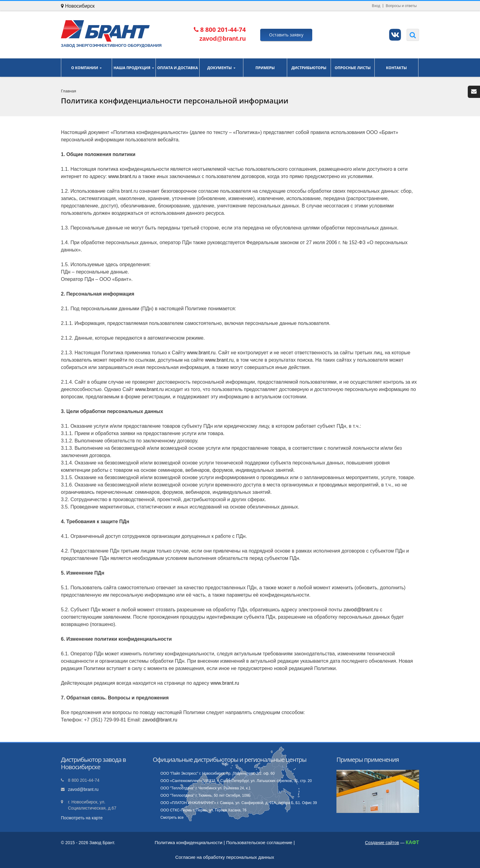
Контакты (396, 68)
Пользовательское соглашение (259, 842)
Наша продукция (134, 68)
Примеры (265, 68)
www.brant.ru (123, 176)
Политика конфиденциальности (188, 842)
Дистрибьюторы (309, 68)
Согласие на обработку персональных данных (225, 857)
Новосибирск (78, 6)
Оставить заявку (286, 35)
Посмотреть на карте (82, 818)
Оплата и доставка (178, 68)
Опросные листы (353, 68)
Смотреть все (172, 818)
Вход (376, 6)
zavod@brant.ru (361, 610)
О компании (86, 68)
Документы (221, 68)
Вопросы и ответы (401, 6)
